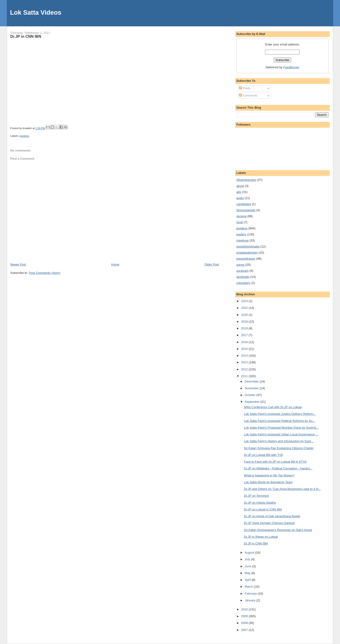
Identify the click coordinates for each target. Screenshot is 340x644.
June (249, 566)
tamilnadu (243, 277)
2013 (245, 362)
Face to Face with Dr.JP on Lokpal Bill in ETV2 (275, 462)
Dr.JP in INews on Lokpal (261, 537)
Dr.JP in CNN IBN (26, 36)
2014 (245, 356)
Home (115, 264)
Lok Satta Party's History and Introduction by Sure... (279, 441)
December (252, 381)
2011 (245, 376)
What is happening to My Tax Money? (269, 475)
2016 (245, 342)
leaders (241, 234)
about (240, 186)
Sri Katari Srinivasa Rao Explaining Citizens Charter (279, 448)
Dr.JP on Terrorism (256, 496)
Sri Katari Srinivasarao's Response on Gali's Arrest (278, 530)
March (249, 587)
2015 (245, 349)
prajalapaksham (247, 253)
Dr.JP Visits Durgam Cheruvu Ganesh (269, 523)
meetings (243, 240)
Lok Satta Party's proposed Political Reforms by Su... (279, 421)
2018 (245, 328)
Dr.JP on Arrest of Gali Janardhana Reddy (272, 516)
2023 (245, 301)
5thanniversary (246, 180)
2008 (245, 623)
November (252, 388)
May (248, 573)
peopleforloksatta (248, 246)
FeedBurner (291, 67)
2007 (245, 630)
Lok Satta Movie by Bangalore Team (268, 482)
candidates (244, 204)
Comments (248, 95)
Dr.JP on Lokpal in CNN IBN (263, 509)
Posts (245, 88)
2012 (245, 369)
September (253, 402)
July (248, 559)
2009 (245, 616)
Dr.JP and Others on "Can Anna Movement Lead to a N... (282, 489)
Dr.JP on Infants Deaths (260, 503)
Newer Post (18, 264)
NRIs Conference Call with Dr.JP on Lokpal (273, 407)
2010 (245, 609)
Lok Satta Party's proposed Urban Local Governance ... (281, 434)
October (251, 395)
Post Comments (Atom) (45, 273)
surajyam (243, 271)
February (251, 594)
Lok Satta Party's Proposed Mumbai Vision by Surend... (281, 428)
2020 (245, 315)
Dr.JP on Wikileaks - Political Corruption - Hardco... (278, 468)
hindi (240, 222)
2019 (245, 322)
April (248, 580)
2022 (245, 308)
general (241, 216)
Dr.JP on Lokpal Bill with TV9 (263, 455)
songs (240, 265)
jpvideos (24, 136)
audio (240, 198)
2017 (245, 335)
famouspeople (246, 210)
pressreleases (246, 259)
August (250, 553)
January (251, 600)
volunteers (243, 283)
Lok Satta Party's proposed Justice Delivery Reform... (280, 414)
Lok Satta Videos (36, 12)
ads (239, 192)
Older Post (212, 264)
